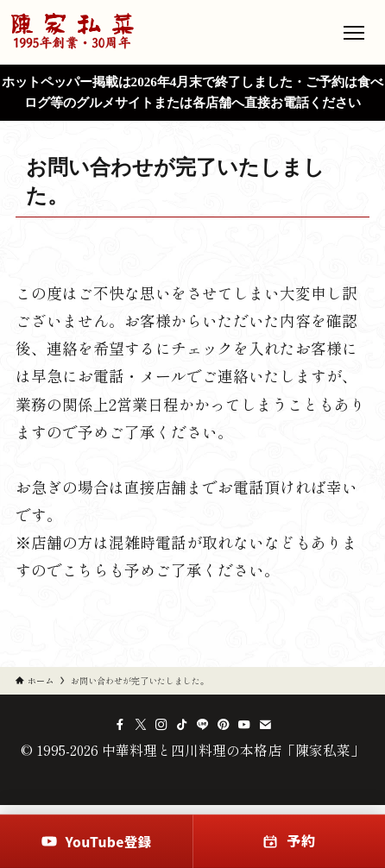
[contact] (265, 725)
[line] (203, 725)
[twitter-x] (141, 725)
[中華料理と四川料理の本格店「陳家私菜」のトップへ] (73, 32)
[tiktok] (182, 725)
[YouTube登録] (96, 841)
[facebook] (120, 725)
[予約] (289, 841)
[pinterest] (224, 725)
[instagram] (161, 725)
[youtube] (244, 725)
